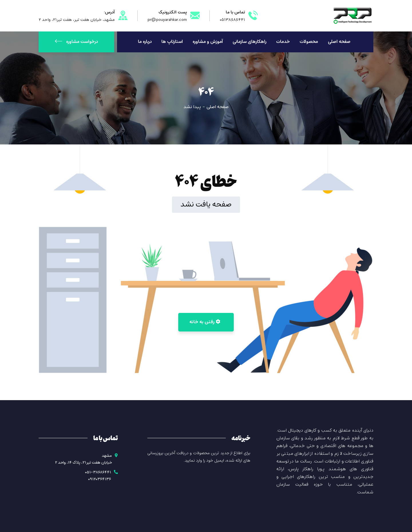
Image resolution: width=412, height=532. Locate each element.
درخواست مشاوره (76, 42)
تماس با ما (235, 12)
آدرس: (109, 12)
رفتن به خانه (205, 322)
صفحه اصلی (218, 107)
